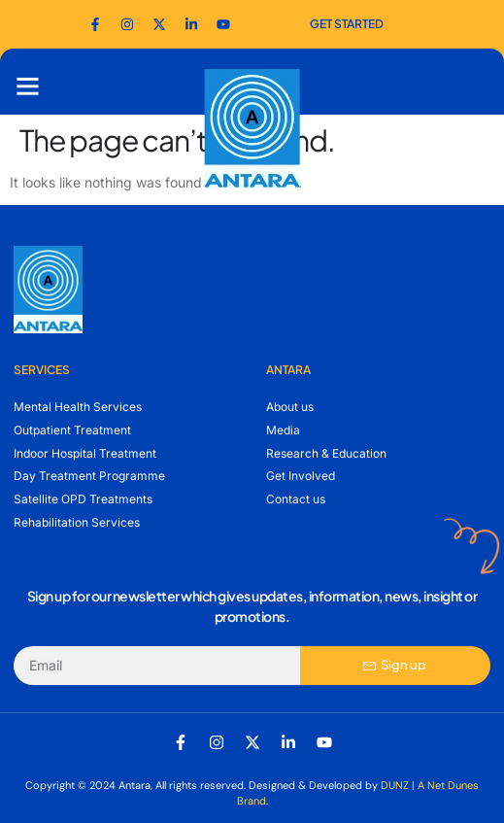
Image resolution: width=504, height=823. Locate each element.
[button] (28, 86)
